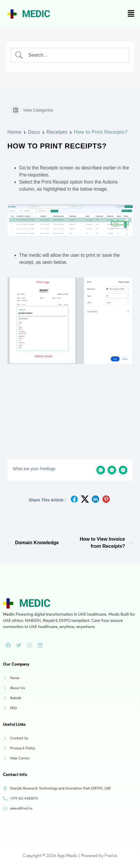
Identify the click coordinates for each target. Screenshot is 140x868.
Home (14, 132)
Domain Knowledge (33, 543)
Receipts (57, 132)
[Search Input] (75, 55)
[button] (131, 14)
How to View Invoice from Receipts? (106, 543)
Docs (34, 132)
